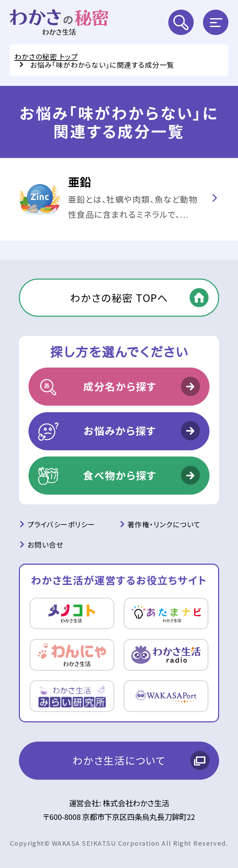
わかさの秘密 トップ (46, 56)
